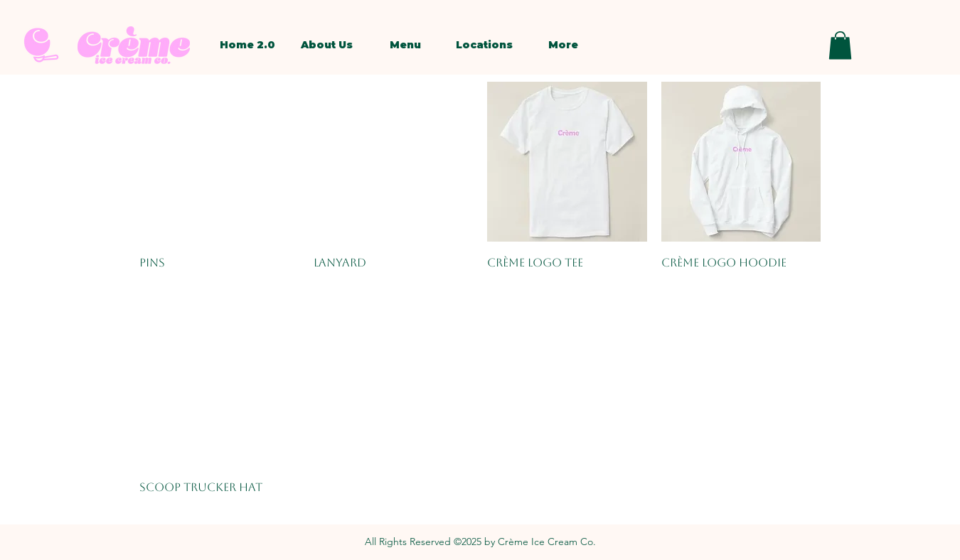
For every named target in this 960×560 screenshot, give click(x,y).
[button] (840, 45)
